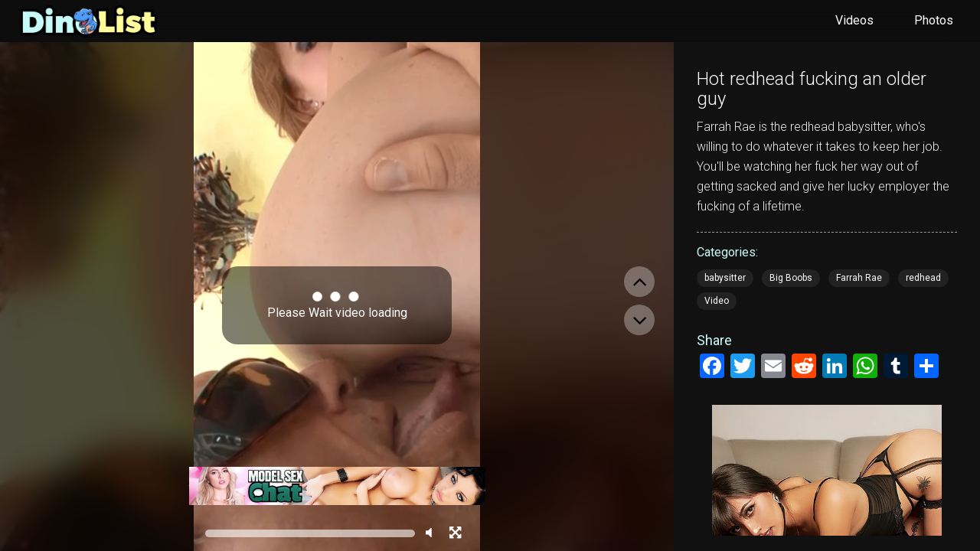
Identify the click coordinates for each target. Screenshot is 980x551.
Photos (934, 20)
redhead (923, 278)
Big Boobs (791, 278)
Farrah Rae (859, 278)
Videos (854, 20)
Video (717, 301)
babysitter (725, 278)
